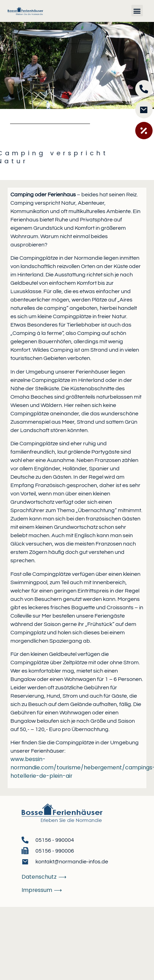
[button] (137, 11)
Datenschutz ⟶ (44, 877)
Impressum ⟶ (42, 890)
